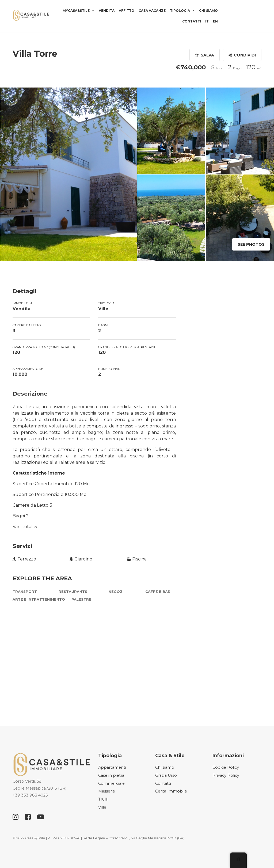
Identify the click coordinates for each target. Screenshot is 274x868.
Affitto (127, 11)
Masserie (107, 791)
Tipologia (182, 11)
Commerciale (111, 783)
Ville (102, 807)
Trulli (103, 799)
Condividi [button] (242, 55)
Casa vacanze (152, 11)
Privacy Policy (226, 775)
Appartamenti (112, 767)
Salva (205, 55)
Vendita (107, 11)
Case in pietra (111, 775)
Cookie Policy (226, 767)
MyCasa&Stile (79, 11)
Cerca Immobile (171, 791)
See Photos (251, 244)
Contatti (192, 21)
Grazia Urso (166, 775)
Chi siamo (208, 11)
